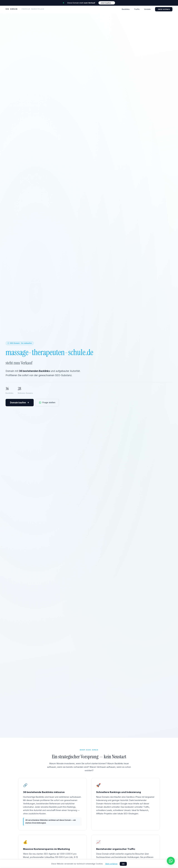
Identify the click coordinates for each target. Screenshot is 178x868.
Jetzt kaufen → (107, 3)
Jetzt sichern (164, 9)
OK (123, 864)
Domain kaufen (20, 403)
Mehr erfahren (111, 864)
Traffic (137, 9)
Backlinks (126, 9)
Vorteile (147, 9)
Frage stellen (47, 402)
